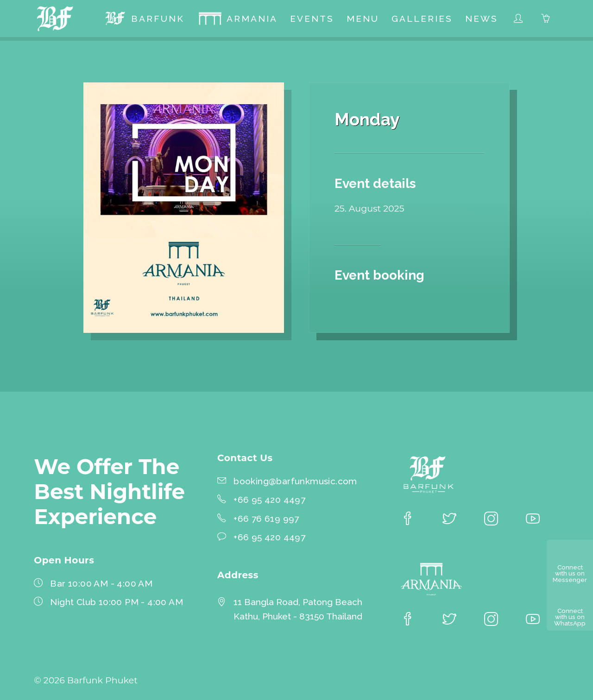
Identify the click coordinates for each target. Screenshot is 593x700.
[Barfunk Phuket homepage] (58, 20)
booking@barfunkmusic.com (295, 481)
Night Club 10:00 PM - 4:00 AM (117, 602)
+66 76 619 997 (266, 519)
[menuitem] (144, 20)
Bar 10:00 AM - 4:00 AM (101, 583)
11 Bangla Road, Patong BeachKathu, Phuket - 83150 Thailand (298, 609)
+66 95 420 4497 (269, 500)
